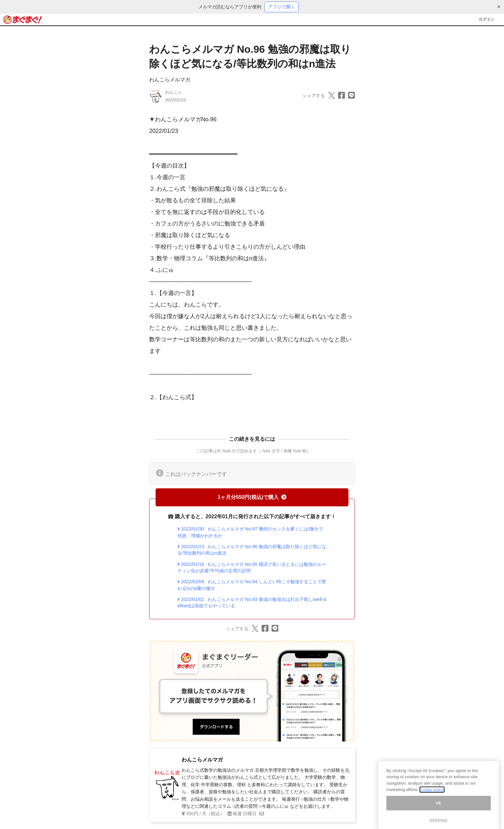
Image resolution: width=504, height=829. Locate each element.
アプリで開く (282, 7)
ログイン (487, 19)
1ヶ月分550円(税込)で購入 (252, 497)
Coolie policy (432, 796)
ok (439, 809)
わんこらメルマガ (170, 80)
